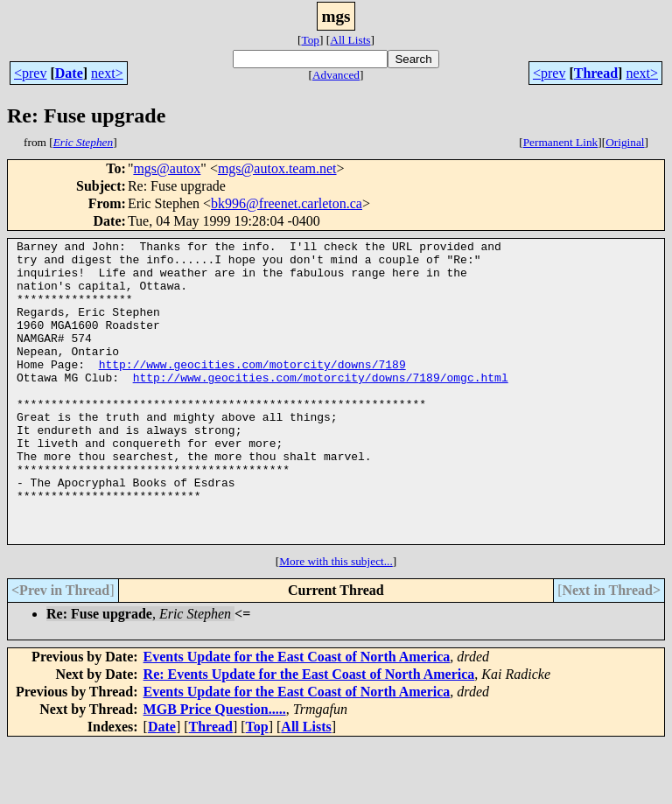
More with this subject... (336, 622)
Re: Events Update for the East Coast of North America (309, 734)
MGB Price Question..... (215, 769)
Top (310, 40)
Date (69, 73)
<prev (30, 73)
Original (625, 142)
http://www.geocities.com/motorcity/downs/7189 (252, 390)
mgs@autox (167, 168)
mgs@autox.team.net (277, 168)
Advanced (336, 75)
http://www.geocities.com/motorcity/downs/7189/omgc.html (321, 406)
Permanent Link (561, 142)
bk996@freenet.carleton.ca (287, 203)
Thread (596, 73)
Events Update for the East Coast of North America (297, 717)
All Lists (350, 40)
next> (107, 73)
